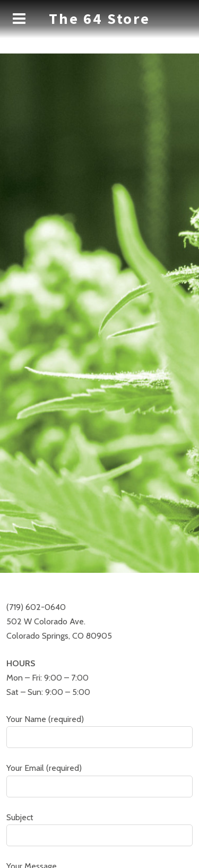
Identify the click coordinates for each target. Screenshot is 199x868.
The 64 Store (99, 19)
